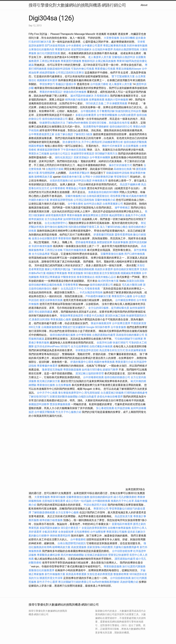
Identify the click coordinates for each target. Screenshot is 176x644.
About (144, 5)
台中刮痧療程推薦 (121, 578)
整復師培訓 (89, 61)
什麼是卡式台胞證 (94, 316)
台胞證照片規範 (55, 169)
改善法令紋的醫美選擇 (45, 238)
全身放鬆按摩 (66, 532)
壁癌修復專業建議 (86, 242)
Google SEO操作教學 (98, 327)
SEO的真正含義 (95, 103)
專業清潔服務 (75, 273)
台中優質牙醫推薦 (45, 412)
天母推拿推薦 (92, 289)
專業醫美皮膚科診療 (48, 555)
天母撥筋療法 (102, 96)
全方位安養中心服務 (67, 512)
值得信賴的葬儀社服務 (63, 335)
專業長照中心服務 (122, 296)
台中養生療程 (76, 204)
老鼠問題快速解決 (81, 49)
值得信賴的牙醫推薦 (135, 142)
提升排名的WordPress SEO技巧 (52, 346)
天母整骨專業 (70, 285)
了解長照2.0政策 (83, 134)
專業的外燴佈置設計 (51, 92)
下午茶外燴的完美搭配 (74, 150)
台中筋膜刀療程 (100, 84)
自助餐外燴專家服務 (119, 528)
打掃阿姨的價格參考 (136, 393)
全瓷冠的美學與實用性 (94, 528)
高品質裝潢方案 (124, 516)
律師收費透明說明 (60, 536)
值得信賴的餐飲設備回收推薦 (45, 285)
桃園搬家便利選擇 (47, 80)
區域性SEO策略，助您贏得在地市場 (109, 123)
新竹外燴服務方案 (55, 574)
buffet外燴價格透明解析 (106, 582)
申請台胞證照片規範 (95, 505)
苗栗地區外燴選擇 (122, 524)
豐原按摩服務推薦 (60, 404)
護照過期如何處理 (125, 559)
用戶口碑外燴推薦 (135, 254)
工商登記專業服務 (50, 61)
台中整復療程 (78, 539)
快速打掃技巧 (120, 343)
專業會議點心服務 (61, 319)
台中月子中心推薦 (47, 393)
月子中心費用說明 (92, 142)
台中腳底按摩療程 (126, 300)
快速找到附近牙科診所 (128, 111)
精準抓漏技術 (36, 219)
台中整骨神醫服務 (107, 115)
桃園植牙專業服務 (57, 273)
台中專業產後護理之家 (41, 134)
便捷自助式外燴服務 (75, 92)
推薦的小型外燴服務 (117, 100)
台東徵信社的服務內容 (41, 49)
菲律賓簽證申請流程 (87, 350)
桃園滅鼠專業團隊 (131, 273)
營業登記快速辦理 (119, 555)
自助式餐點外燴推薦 (101, 346)
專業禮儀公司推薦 (105, 69)
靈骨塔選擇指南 (124, 235)
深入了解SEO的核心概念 (114, 227)
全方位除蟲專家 (54, 219)
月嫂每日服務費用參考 (126, 547)
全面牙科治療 (104, 343)
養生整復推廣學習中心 (71, 393)
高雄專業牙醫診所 (79, 173)
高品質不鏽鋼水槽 (130, 184)
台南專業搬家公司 (113, 204)
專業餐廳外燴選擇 (48, 366)
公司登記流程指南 (84, 200)
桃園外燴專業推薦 (104, 362)
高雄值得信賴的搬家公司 (130, 335)
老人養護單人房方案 (100, 57)
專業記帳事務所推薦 (115, 46)
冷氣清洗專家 (50, 532)
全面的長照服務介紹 (61, 181)
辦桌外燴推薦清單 (101, 323)
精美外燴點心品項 (106, 277)
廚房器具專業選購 (76, 574)
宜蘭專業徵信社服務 (112, 254)
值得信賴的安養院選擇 (126, 269)
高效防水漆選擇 (104, 269)
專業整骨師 (65, 238)
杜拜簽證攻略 (122, 408)
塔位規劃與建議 (43, 312)
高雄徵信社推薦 (123, 169)
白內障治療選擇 (127, 115)
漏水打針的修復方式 (120, 165)
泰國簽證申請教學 (39, 404)
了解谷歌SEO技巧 (39, 397)
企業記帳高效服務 (106, 61)
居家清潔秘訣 (81, 157)
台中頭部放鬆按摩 (123, 551)
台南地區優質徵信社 (98, 196)
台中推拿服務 (118, 327)
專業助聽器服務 (72, 370)
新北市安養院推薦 (110, 273)
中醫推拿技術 (68, 277)
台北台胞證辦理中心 (56, 223)
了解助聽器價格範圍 (83, 269)
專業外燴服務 (75, 215)
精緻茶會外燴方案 (72, 177)
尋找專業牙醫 (118, 196)
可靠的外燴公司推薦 (83, 69)
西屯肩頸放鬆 (92, 393)
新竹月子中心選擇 (47, 582)
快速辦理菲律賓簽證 (83, 154)
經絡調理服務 (47, 73)
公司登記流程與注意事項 (70, 73)
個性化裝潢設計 (64, 157)
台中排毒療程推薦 (94, 377)
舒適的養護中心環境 (82, 362)
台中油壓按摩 (98, 532)
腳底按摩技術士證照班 (96, 215)
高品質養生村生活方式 (112, 350)
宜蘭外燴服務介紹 (75, 196)
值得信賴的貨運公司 (101, 285)
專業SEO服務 (58, 497)
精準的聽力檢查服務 (77, 100)
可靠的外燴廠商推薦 (75, 250)
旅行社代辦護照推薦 (48, 53)
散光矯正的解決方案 (48, 381)
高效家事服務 (120, 242)
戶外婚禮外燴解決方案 (98, 296)
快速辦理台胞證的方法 (52, 123)
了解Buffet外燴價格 (77, 123)
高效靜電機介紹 (129, 582)
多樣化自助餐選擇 (86, 115)
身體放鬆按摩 (105, 242)
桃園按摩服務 (37, 146)
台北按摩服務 (131, 146)
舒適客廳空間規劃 (104, 235)
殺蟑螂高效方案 (43, 177)
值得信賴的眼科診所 (101, 497)
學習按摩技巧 (48, 84)
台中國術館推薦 (101, 501)
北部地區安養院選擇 (54, 501)
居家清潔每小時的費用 (100, 547)
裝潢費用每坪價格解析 (96, 127)
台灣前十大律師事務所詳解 (98, 177)
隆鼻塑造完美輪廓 (52, 370)
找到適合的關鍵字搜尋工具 (84, 227)
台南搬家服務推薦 (52, 327)
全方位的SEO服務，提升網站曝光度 (109, 308)
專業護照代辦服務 (71, 61)
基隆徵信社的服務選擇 (41, 570)
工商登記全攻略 (54, 250)
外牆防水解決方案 (39, 200)
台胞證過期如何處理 (104, 335)
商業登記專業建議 (50, 277)
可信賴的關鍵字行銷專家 (129, 339)
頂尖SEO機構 (127, 38)
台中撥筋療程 (89, 111)
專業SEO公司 (101, 509)
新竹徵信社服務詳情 (56, 227)
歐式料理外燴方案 (109, 281)
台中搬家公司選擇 (92, 46)
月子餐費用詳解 (106, 111)
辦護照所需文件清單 (51, 578)
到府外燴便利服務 (137, 46)
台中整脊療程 (58, 188)
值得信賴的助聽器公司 (55, 119)
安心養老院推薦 (105, 408)
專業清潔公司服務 (117, 532)
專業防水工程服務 (39, 154)
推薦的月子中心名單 (122, 501)
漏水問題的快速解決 (82, 96)
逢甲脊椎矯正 (123, 208)
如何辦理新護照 (72, 219)
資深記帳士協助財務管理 (90, 373)
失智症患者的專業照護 (100, 574)
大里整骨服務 (112, 38)
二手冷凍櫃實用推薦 (116, 103)
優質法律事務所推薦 (51, 300)
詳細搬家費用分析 (113, 142)
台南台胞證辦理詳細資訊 (72, 543)
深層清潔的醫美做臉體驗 (64, 397)
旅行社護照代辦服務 (134, 566)
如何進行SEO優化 (92, 370)
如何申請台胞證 (83, 181)
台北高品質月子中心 (72, 289)
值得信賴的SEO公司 (121, 127)
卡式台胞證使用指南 (91, 292)
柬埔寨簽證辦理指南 (61, 200)
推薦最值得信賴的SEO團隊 (104, 192)
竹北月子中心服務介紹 (68, 412)
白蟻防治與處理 (87, 397)
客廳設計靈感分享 (66, 84)
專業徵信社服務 (46, 385)
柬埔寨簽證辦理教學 (48, 150)
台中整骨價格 (84, 335)
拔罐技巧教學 (111, 370)
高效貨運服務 (79, 547)
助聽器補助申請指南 (59, 69)
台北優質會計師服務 (112, 393)
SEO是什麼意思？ (71, 528)
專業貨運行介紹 (124, 362)
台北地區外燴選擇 (102, 49)
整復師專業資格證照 (72, 316)
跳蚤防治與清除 (135, 281)
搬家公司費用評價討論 (57, 269)
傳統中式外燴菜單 (112, 146)
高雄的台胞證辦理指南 (126, 49)
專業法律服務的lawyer (129, 69)
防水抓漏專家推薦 (136, 350)
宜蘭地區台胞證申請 (123, 57)
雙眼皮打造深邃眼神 (74, 327)
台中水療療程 (74, 46)
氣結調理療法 (117, 215)
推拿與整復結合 (86, 277)
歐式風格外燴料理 (136, 196)
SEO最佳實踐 (91, 273)
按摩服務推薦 (97, 100)
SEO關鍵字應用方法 (106, 154)
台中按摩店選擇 (121, 323)
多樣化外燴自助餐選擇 (110, 397)
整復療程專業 (121, 574)
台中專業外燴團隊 (100, 157)
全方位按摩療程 (80, 346)
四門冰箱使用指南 (55, 46)
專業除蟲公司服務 (76, 188)
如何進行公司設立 (60, 154)
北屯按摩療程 (82, 532)
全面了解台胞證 (64, 134)
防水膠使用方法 (72, 142)
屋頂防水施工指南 (115, 316)
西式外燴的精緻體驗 (72, 555)
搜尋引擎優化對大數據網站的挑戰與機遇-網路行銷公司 (77, 5)
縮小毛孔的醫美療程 (125, 497)
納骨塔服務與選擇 (56, 215)
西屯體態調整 (48, 173)
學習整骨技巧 (122, 177)
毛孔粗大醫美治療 (132, 285)
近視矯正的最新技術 (96, 555)
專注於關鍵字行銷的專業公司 (75, 582)
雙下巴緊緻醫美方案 (123, 76)
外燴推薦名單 (100, 181)
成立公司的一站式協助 (79, 501)
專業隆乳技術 (63, 49)
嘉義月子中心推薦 (136, 215)
